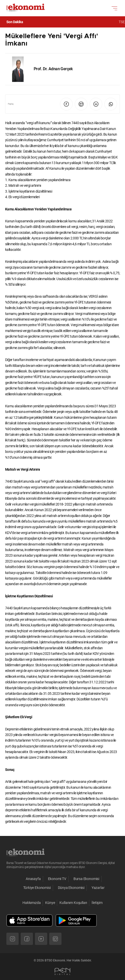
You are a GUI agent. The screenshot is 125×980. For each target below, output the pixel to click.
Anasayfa (33, 879)
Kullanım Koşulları (73, 903)
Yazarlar (98, 888)
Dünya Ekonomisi (71, 888)
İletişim (97, 903)
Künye (50, 903)
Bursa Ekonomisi (86, 879)
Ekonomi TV (57, 879)
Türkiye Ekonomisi (37, 888)
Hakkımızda (32, 903)
